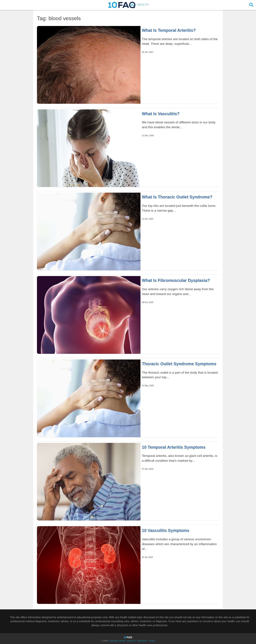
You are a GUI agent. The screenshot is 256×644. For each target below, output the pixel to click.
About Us (131, 641)
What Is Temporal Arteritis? (169, 30)
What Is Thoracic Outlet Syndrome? (177, 197)
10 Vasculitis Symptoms (166, 530)
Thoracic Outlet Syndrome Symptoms (179, 364)
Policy (152, 641)
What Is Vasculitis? (161, 114)
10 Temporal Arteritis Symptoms (174, 447)
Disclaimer (142, 641)
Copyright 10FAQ (117, 641)
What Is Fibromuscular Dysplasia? (176, 280)
